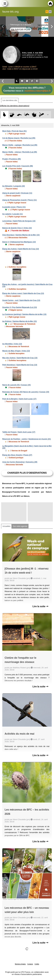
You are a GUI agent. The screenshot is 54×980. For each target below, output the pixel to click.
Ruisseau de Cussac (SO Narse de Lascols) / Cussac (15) (26, 392)
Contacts (30, 964)
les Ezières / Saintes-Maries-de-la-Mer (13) (20, 321)
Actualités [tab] (6, 526)
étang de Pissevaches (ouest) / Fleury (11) (20, 200)
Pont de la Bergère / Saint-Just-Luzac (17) (19, 399)
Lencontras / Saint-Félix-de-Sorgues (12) (19, 221)
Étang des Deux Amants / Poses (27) (17, 455)
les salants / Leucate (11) (12, 214)
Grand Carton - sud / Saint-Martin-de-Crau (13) (21, 300)
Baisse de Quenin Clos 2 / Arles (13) (17, 228)
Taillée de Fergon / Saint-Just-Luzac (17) (19, 432)
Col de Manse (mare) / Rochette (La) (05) (19, 138)
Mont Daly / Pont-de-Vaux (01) (14, 131)
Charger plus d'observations (27, 473)
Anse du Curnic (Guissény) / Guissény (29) (20, 462)
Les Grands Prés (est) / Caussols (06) (18, 166)
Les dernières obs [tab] (10, 100)
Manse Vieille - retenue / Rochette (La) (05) (20, 152)
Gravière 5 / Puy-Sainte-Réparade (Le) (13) (20, 307)
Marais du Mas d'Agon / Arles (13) (16, 351)
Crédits (37, 964)
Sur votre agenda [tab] (20, 526)
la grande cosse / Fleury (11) (14, 207)
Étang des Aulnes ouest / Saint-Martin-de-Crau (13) (23, 293)
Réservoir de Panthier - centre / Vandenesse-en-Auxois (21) (27, 439)
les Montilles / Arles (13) (12, 344)
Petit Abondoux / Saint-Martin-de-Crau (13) (20, 365)
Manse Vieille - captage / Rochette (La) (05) (20, 145)
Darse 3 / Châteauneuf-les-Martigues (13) (19, 242)
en (50, 12)
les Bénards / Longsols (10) (14, 186)
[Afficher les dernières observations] (15, 106)
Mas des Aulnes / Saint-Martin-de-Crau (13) (20, 358)
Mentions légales (20, 964)
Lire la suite (40, 606)
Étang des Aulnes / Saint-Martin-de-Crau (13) (21, 249)
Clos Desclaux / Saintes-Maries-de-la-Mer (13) (21, 235)
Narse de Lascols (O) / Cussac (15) (16, 385)
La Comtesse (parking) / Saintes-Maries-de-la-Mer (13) (24, 314)
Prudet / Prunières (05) (12, 159)
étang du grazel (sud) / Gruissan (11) (17, 193)
